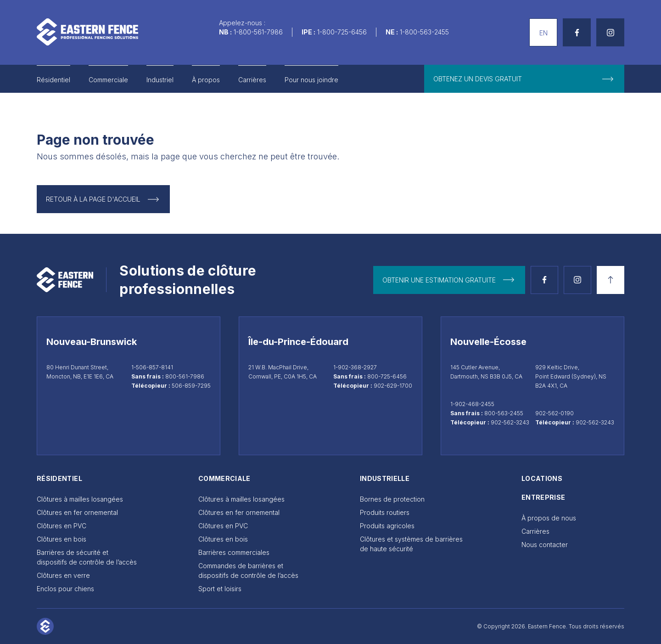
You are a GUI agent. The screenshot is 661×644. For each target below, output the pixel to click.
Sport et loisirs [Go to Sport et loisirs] (220, 589)
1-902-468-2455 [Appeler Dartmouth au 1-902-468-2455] (472, 404)
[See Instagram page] (610, 32)
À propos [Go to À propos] (206, 80)
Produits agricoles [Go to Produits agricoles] (387, 526)
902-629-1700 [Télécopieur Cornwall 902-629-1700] (393, 386)
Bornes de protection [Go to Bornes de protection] (392, 499)
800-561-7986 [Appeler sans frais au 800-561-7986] (185, 376)
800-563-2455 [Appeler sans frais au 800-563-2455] (504, 413)
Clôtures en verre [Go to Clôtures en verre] (63, 575)
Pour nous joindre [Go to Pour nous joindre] (311, 80)
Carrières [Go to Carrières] (252, 80)
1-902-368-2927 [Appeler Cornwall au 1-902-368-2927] (355, 367)
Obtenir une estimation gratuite (439, 280)
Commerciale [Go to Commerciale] (108, 80)
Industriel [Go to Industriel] (160, 80)
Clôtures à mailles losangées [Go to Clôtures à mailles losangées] (80, 499)
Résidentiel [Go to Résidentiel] (53, 80)
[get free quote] (524, 79)
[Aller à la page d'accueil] (87, 32)
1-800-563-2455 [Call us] (424, 32)
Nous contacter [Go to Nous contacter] (545, 545)
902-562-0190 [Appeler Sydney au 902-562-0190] (555, 413)
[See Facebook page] (577, 32)
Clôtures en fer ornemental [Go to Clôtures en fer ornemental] (77, 512)
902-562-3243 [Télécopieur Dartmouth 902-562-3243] (510, 422)
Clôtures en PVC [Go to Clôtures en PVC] (62, 526)
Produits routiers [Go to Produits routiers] (385, 512)
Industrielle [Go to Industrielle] (385, 478)
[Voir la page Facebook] (544, 280)
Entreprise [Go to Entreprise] (543, 497)
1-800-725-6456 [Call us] (342, 32)
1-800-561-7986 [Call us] (258, 32)
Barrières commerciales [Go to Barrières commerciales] (234, 552)
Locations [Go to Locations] (542, 478)
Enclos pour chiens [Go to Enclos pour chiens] (65, 589)
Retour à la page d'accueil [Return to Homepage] (93, 199)
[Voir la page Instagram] (577, 280)
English (540, 23)
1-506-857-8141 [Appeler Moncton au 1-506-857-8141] (152, 367)
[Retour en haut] (611, 280)
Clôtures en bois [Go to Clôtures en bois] (62, 539)
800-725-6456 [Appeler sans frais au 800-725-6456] (387, 376)
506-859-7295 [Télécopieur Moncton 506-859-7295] (191, 386)
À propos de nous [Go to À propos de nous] (549, 518)
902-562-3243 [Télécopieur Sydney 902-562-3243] (595, 422)
